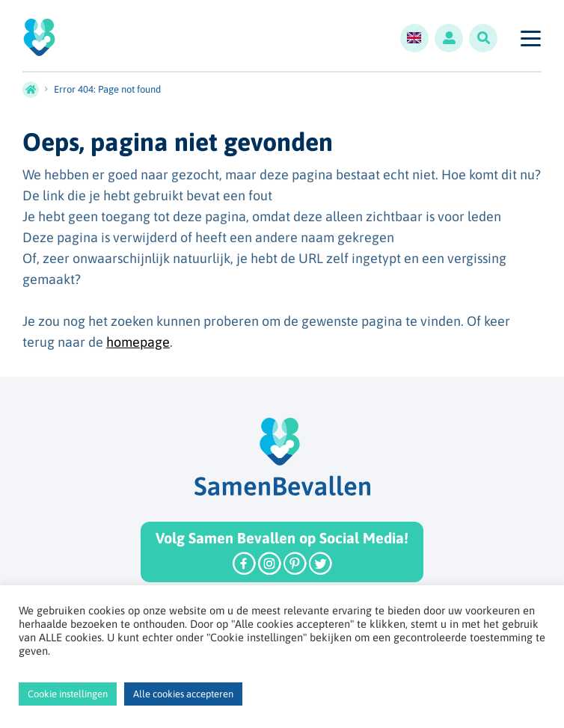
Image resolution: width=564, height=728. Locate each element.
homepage (138, 342)
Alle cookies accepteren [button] (183, 694)
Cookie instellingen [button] (68, 694)
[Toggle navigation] (530, 38)
